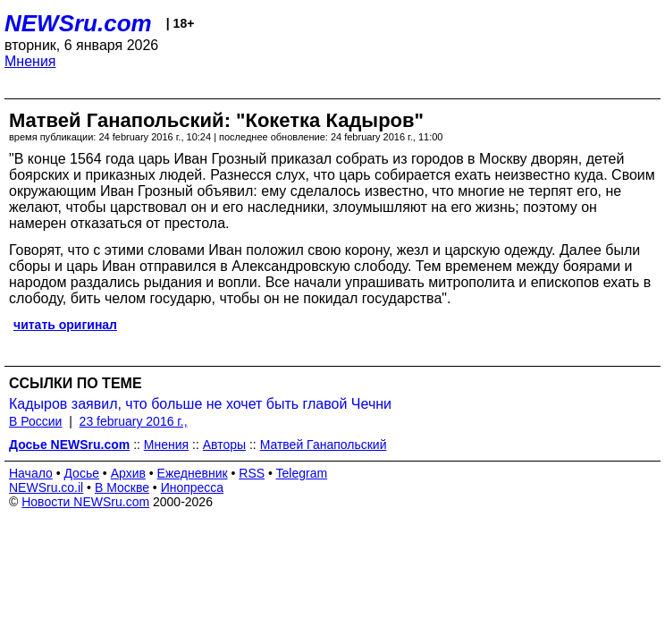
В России (35, 421)
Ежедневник (193, 473)
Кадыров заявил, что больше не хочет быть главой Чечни (200, 404)
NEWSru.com (78, 23)
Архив (128, 473)
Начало (31, 473)
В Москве (122, 487)
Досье (81, 473)
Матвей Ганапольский (324, 445)
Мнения (30, 61)
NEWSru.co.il (46, 487)
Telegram (302, 473)
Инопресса (193, 487)
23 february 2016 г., (134, 421)
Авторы (224, 445)
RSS (252, 473)
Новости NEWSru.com (85, 502)
